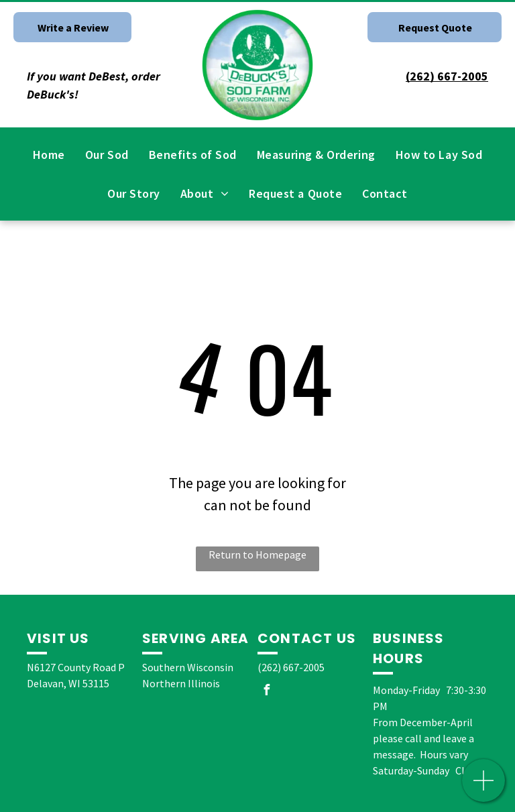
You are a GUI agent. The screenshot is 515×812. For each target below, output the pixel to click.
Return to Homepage (257, 555)
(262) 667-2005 (291, 667)
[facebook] (266, 692)
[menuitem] (49, 154)
